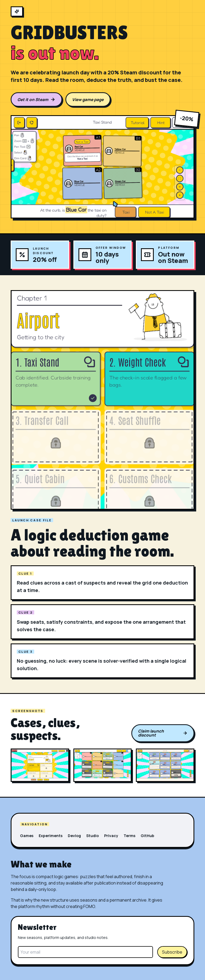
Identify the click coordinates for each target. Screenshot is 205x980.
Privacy (111, 836)
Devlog (74, 836)
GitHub (147, 836)
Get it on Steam (36, 100)
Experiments (51, 836)
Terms (129, 836)
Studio (92, 836)
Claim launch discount (163, 733)
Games (27, 836)
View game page (88, 100)
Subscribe (172, 952)
